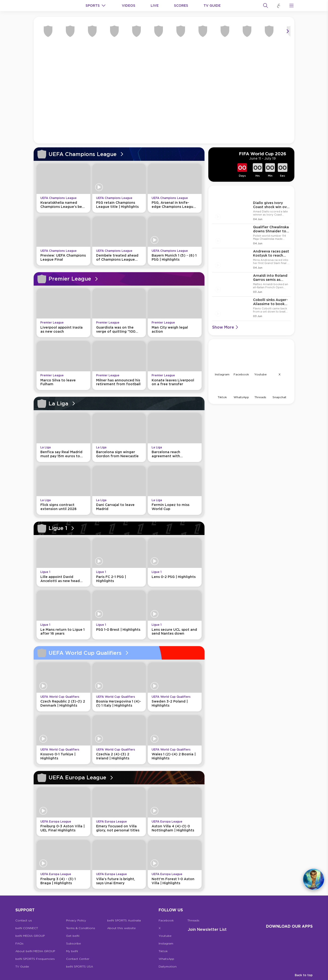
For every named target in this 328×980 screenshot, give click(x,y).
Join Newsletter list (207, 929)
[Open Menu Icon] (291, 6)
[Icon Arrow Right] (288, 31)
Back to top (304, 975)
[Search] (266, 6)
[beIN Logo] (51, 6)
